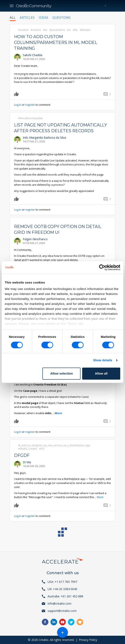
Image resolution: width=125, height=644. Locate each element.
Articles (27, 18)
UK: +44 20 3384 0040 (62, 589)
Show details (103, 360)
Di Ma (27, 462)
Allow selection (62, 373)
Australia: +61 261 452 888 (65, 596)
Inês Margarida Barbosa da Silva (44, 138)
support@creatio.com (62, 611)
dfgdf (22, 455)
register (30, 105)
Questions (61, 18)
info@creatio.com (59, 603)
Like (17, 94)
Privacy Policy (88, 640)
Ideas (43, 18)
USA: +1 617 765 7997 (62, 582)
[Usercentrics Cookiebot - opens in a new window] (102, 267)
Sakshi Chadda (32, 55)
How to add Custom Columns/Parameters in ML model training (56, 42)
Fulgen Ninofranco (35, 239)
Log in (18, 105)
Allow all (101, 373)
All (13, 18)
